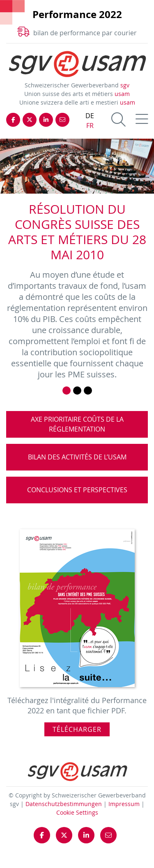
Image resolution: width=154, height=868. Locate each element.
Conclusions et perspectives (77, 490)
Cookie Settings (77, 812)
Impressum (124, 804)
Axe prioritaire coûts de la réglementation (77, 424)
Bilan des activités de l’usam (77, 457)
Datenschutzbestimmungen (64, 804)
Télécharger (77, 729)
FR (90, 126)
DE (90, 116)
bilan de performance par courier (85, 33)
